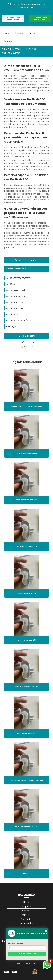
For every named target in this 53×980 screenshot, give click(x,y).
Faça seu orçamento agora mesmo (13, 18)
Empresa (19, 33)
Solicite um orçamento (27, 260)
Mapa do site (26, 923)
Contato (8, 41)
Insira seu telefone (16, 943)
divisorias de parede (14, 302)
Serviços (33, 33)
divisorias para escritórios (18, 320)
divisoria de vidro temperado (18, 278)
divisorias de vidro (14, 308)
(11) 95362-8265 (26, 347)
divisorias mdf (12, 314)
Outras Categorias (16, 269)
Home (7, 33)
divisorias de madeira (15, 296)
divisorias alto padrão (16, 290)
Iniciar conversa (27, 954)
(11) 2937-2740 (27, 342)
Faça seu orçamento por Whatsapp (40, 18)
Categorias (17, 49)
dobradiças (11, 326)
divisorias (10, 284)
